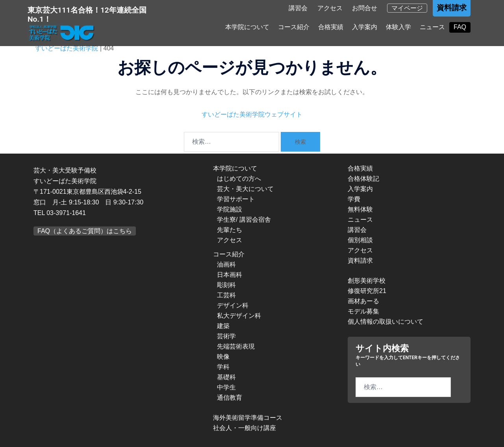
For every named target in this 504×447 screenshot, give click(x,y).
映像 (223, 357)
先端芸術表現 (236, 346)
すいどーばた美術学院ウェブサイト (252, 114)
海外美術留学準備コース (248, 418)
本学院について (247, 28)
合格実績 (331, 28)
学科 (223, 367)
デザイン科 (233, 305)
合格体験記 (363, 179)
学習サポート (236, 199)
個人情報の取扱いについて (385, 322)
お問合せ (365, 10)
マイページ (407, 10)
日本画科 (230, 275)
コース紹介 (294, 28)
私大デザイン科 (239, 316)
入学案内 (365, 28)
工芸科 (226, 295)
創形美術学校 (367, 281)
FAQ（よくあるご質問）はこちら (85, 231)
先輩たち (230, 230)
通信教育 (230, 398)
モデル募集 (363, 311)
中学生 (226, 387)
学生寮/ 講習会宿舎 (244, 220)
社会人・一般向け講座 (245, 428)
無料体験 (360, 209)
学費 (354, 199)
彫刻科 (226, 285)
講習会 (298, 10)
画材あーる (363, 301)
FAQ (460, 28)
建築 (223, 326)
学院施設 (230, 209)
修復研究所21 (367, 291)
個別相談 (360, 240)
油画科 (226, 264)
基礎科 (226, 377)
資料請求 (452, 9)
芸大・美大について (245, 189)
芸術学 (226, 336)
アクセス (330, 10)
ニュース (432, 28)
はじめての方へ (239, 179)
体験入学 (398, 28)
